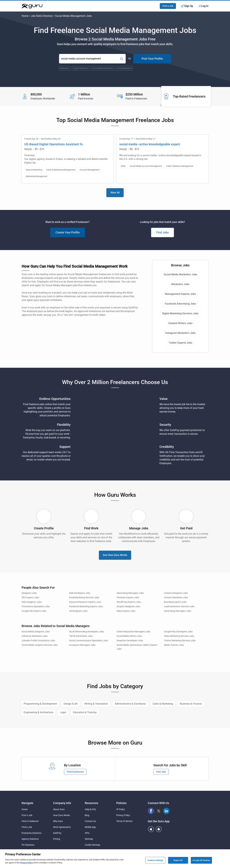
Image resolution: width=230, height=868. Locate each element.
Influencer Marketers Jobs (35, 636)
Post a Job (168, 6)
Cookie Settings (92, 845)
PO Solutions (28, 845)
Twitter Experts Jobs (180, 343)
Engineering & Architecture (38, 712)
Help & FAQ (90, 809)
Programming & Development (40, 704)
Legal (63, 712)
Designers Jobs (29, 593)
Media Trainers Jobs (174, 645)
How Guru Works (61, 815)
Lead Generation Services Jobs (179, 607)
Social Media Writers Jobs (129, 636)
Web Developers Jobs (80, 593)
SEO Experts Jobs (30, 598)
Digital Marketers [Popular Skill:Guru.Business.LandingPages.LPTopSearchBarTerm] (81, 68)
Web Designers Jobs (32, 602)
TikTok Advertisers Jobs (81, 636)
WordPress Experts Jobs (129, 602)
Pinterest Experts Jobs (128, 598)
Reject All (178, 860)
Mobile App (90, 827)
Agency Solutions (30, 839)
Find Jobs (163, 232)
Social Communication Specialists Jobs (88, 641)
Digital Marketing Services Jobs (180, 313)
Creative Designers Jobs (176, 593)
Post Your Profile (152, 59)
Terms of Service (124, 821)
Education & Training (85, 712)
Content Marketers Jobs (176, 598)
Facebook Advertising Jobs (180, 304)
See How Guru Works (115, 555)
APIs (87, 833)
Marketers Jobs (180, 284)
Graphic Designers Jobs (128, 607)
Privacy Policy (123, 815)
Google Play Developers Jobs (178, 632)
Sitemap (89, 839)
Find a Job (27, 827)
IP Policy (121, 809)
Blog (87, 815)
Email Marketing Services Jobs (84, 598)
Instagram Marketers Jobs (180, 333)
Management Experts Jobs (180, 294)
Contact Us (90, 821)
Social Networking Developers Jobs (86, 632)
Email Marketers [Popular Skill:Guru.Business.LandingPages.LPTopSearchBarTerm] (124, 68)
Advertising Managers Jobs (130, 593)
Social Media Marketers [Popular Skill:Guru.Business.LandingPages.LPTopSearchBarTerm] (103, 68)
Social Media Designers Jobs (36, 632)
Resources (91, 803)
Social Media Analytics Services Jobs (40, 645)
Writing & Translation (96, 704)
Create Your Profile (68, 232)
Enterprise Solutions (32, 833)
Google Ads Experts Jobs (34, 611)
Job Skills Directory (42, 16)
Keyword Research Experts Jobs (85, 602)
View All (115, 193)
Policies (121, 803)
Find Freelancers (75, 772)
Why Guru (58, 821)
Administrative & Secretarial (130, 704)
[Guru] (32, 6)
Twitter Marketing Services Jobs (180, 641)
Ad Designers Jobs (78, 611)
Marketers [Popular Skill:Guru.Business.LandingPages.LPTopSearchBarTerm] (65, 68)
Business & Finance (191, 704)
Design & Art (71, 704)
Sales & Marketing (163, 704)
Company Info (62, 803)
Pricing (57, 839)
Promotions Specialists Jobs (36, 607)
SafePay (57, 833)
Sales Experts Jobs (126, 611)
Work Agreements (62, 827)
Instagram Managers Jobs (82, 645)
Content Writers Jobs (180, 323)
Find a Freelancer (30, 821)
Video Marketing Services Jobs (179, 636)
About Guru (59, 809)
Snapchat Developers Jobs (130, 641)
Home (25, 16)
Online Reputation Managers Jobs (133, 632)
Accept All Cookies (201, 860)
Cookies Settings (155, 860)
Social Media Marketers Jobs (180, 274)
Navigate (27, 803)
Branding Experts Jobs (175, 602)
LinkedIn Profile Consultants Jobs (38, 641)
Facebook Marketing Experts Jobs (86, 607)
